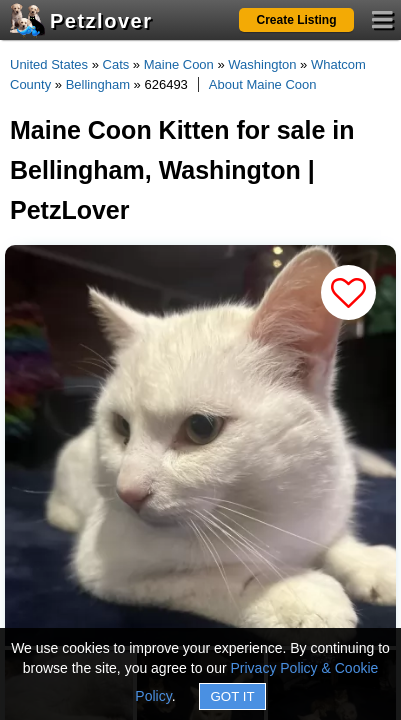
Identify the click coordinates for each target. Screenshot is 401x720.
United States (49, 64)
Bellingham (98, 84)
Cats (116, 64)
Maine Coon (179, 64)
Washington (262, 64)
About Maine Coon (263, 84)
